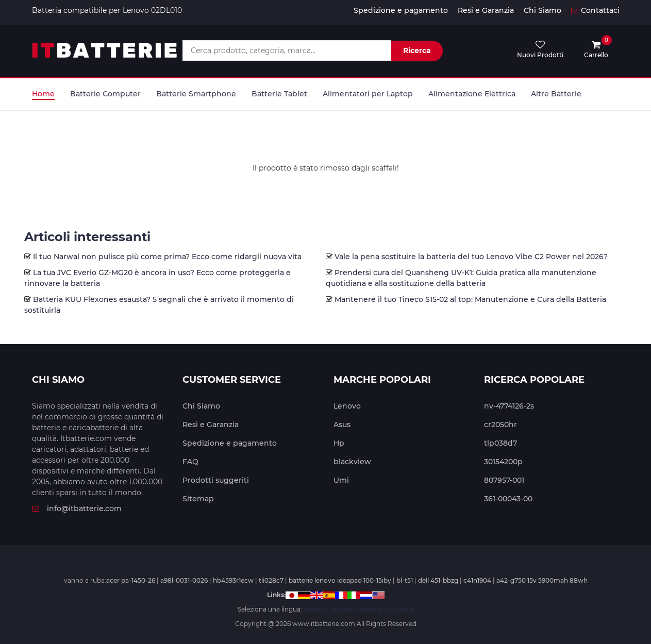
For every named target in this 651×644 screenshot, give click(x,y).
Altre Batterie (556, 94)
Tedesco (316, 609)
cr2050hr (500, 425)
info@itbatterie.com (77, 509)
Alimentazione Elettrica (472, 94)
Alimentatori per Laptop (368, 94)
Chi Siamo (542, 10)
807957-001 (504, 480)
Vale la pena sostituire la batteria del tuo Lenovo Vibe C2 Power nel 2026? (471, 257)
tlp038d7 (500, 443)
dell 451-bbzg (438, 580)
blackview (352, 462)
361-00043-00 (508, 499)
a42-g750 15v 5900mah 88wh (542, 580)
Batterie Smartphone (196, 94)
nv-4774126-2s (509, 406)
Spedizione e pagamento (401, 10)
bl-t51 (405, 580)
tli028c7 (271, 580)
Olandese (369, 609)
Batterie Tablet (279, 94)
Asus (342, 425)
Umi (341, 480)
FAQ (190, 462)
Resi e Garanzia (486, 10)
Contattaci (595, 10)
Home (43, 94)
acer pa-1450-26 (131, 580)
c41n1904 (477, 580)
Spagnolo (399, 609)
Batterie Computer (105, 94)
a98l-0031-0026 (184, 580)
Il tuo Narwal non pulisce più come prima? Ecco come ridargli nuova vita (167, 257)
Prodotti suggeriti (216, 480)
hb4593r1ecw (233, 580)
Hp (339, 443)
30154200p (503, 462)
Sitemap (198, 499)
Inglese (341, 609)
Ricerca (417, 50)
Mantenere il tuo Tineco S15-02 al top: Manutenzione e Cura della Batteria (470, 299)
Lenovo (347, 406)
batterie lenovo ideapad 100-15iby (340, 580)
